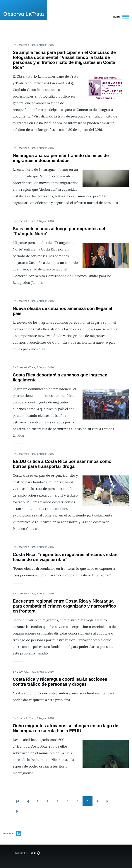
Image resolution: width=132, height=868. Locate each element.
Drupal (32, 853)
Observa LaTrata (24, 14)
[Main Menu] (120, 17)
